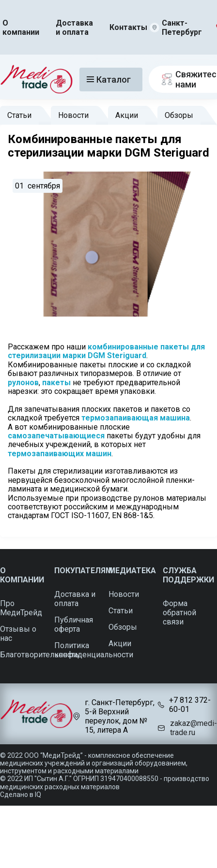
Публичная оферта (74, 624)
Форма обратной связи (179, 613)
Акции (127, 115)
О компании (21, 28)
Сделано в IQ (21, 795)
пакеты (56, 383)
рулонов (23, 383)
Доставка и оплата (74, 28)
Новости (73, 115)
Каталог (109, 80)
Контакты (128, 27)
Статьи (19, 115)
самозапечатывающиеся (56, 436)
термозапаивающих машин (60, 454)
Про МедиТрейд (21, 608)
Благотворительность (39, 655)
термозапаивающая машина (136, 418)
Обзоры (179, 115)
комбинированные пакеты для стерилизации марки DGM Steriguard (107, 351)
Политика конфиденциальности (94, 650)
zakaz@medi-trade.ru (194, 728)
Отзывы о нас (18, 634)
